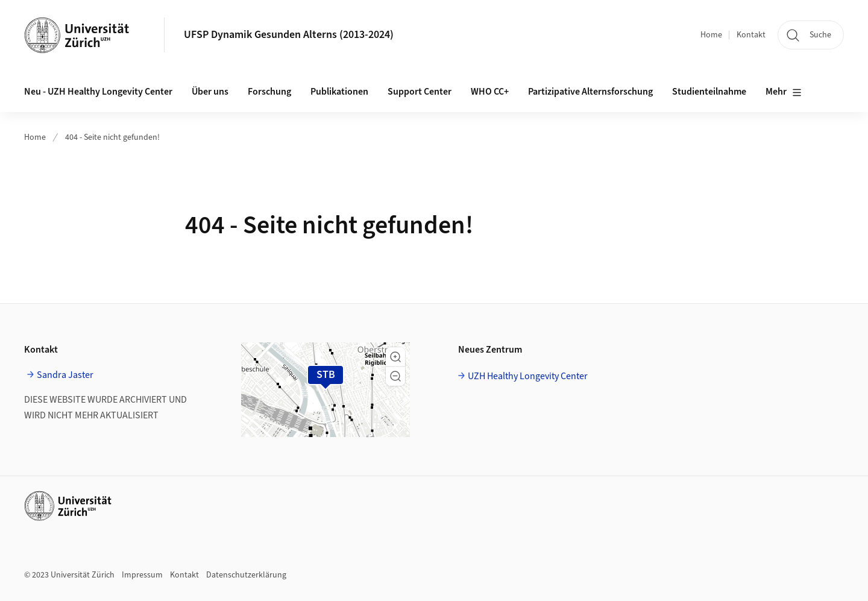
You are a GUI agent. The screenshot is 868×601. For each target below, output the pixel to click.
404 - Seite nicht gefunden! (112, 137)
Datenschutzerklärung (246, 575)
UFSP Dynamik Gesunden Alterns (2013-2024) (289, 35)
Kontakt (751, 35)
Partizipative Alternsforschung (590, 92)
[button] (395, 357)
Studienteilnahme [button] (709, 92)
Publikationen (339, 92)
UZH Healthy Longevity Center (528, 376)
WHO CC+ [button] (490, 92)
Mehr (784, 92)
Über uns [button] (210, 92)
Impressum (142, 575)
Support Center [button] (420, 92)
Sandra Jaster (65, 375)
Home (711, 35)
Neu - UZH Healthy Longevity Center (98, 92)
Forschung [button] (269, 92)
